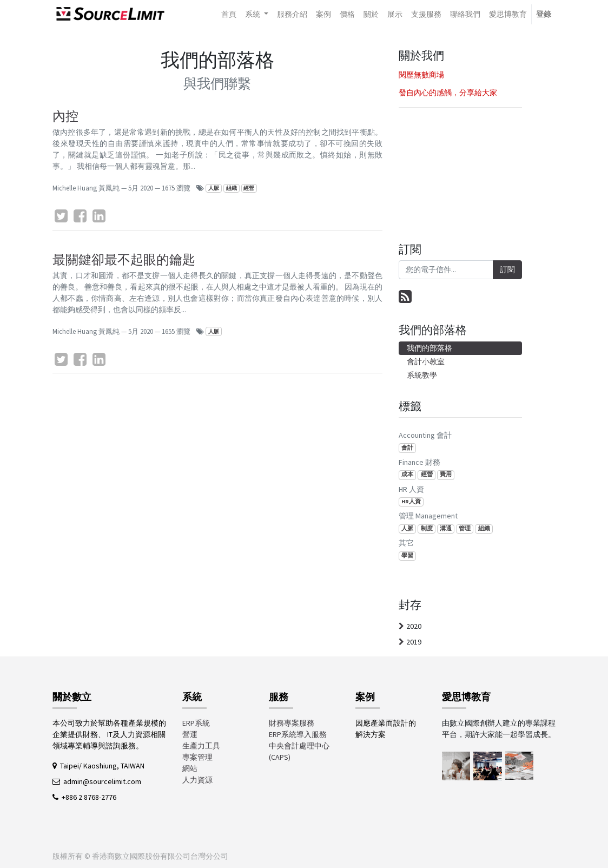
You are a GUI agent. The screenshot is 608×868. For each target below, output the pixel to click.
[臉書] (80, 216)
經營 (249, 188)
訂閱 (507, 269)
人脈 (214, 188)
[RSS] (405, 297)
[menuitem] (229, 14)
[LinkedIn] (99, 216)
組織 (232, 188)
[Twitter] (61, 216)
